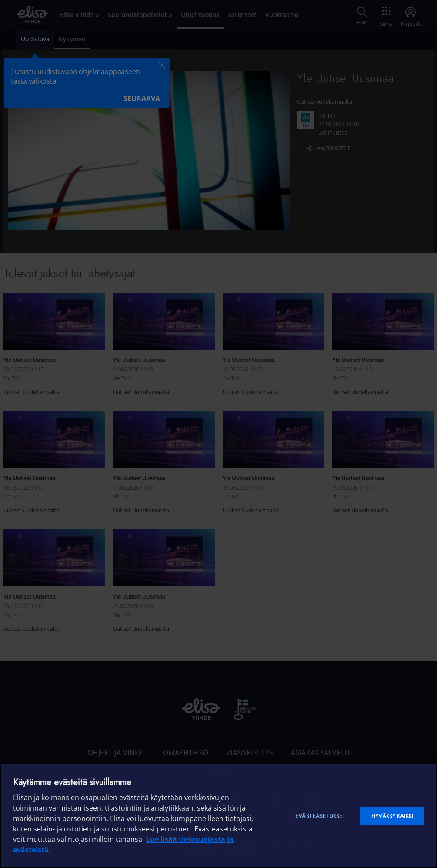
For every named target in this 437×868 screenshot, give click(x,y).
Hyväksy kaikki (392, 816)
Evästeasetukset (320, 816)
